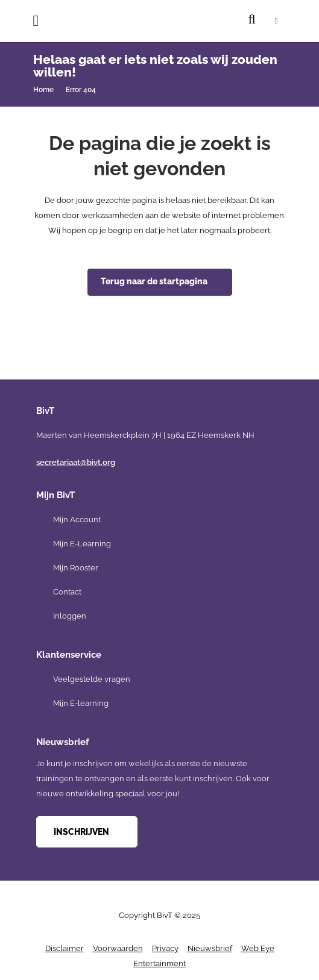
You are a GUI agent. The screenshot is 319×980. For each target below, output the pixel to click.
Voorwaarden (118, 948)
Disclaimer (65, 948)
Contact (67, 592)
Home (43, 90)
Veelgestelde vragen (92, 679)
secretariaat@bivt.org (76, 462)
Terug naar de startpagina (154, 281)
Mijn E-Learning (82, 544)
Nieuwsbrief (210, 948)
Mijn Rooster (76, 568)
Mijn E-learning (81, 703)
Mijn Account (77, 520)
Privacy (165, 948)
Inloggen (70, 616)
